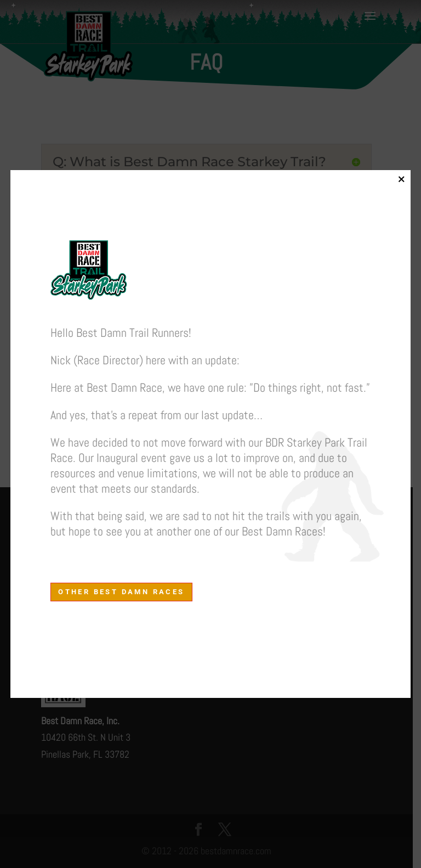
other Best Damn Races (121, 592)
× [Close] (401, 179)
